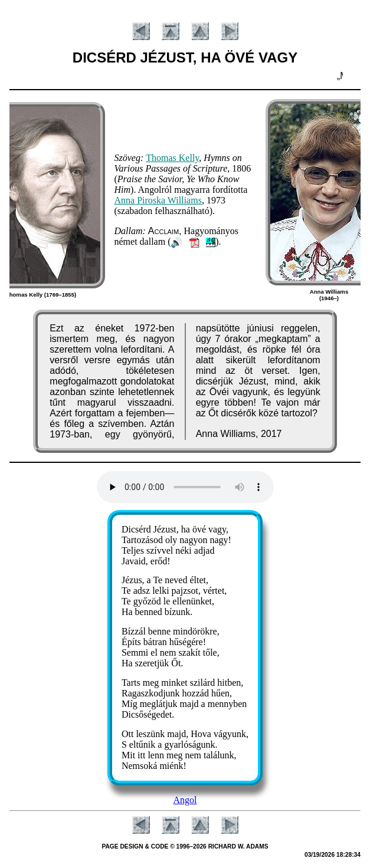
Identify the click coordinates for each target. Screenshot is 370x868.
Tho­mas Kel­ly (172, 158)
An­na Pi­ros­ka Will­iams (158, 200)
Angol (185, 800)
